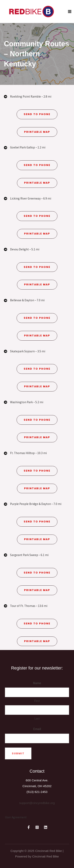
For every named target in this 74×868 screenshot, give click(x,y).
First (37, 701)
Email (37, 729)
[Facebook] (29, 827)
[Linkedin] (46, 827)
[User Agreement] (16, 817)
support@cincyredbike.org (37, 803)
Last (37, 718)
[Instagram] (37, 827)
